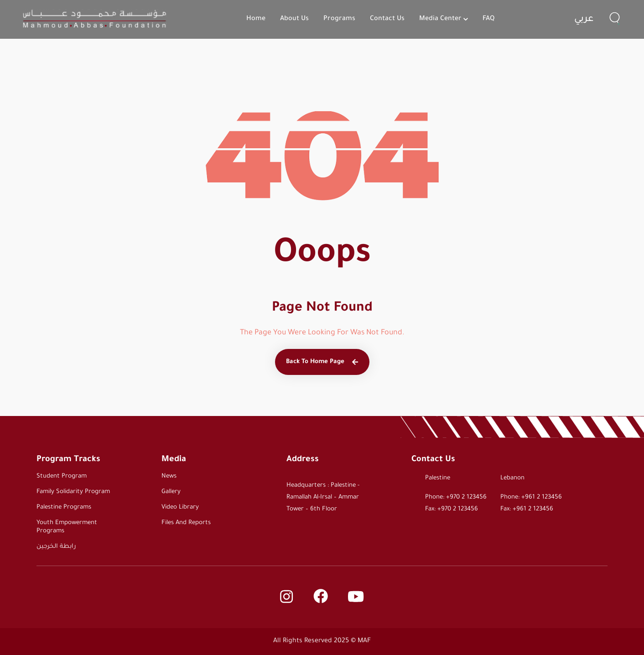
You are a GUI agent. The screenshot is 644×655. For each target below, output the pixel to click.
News (169, 476)
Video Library (180, 507)
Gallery (171, 492)
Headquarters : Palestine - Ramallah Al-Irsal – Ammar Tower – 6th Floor (323, 497)
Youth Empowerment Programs (67, 527)
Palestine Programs (64, 507)
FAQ (488, 19)
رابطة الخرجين (56, 547)
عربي (584, 20)
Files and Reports (186, 523)
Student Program (62, 476)
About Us (294, 19)
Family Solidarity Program (73, 492)
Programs (339, 19)
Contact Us (387, 19)
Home (256, 19)
